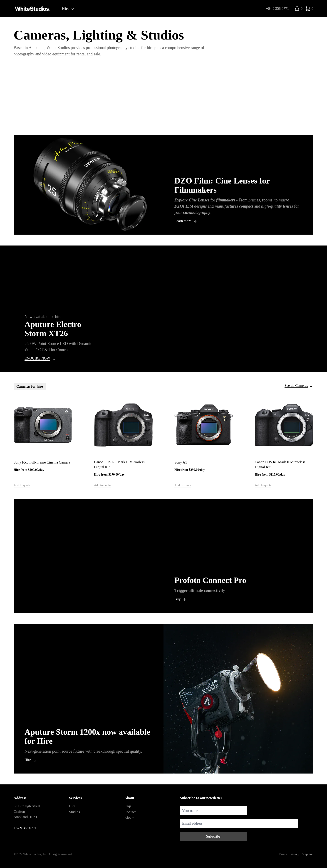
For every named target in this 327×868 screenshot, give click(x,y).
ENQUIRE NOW (37, 358)
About (129, 818)
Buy (177, 599)
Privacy (294, 854)
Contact (130, 812)
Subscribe (213, 836)
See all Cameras (296, 386)
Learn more (183, 221)
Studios (74, 812)
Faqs (128, 806)
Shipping (308, 854)
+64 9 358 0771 (277, 9)
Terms (283, 854)
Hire (68, 9)
